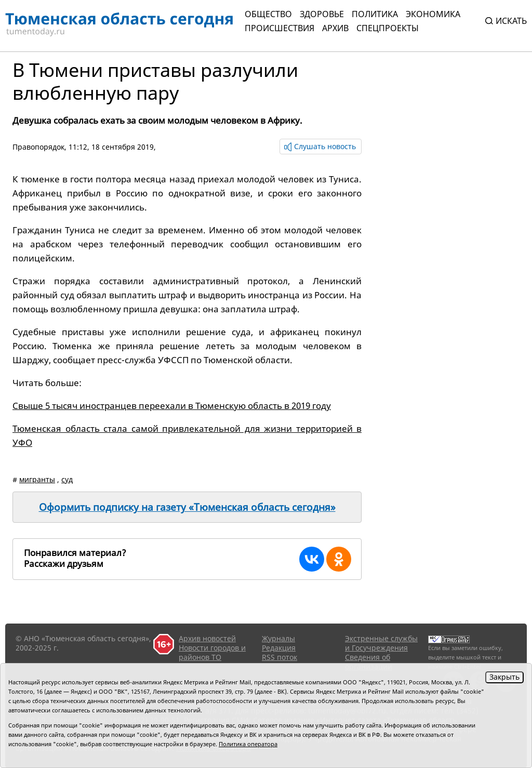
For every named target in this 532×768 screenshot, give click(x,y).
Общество (268, 14)
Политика (375, 14)
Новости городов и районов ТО (212, 652)
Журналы (278, 638)
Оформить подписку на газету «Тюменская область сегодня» (187, 507)
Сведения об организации (369, 662)
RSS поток (280, 657)
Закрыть (504, 677)
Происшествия (280, 28)
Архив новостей (207, 638)
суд (67, 479)
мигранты (37, 479)
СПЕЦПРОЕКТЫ (388, 28)
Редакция (279, 648)
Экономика (433, 14)
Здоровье (322, 14)
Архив (335, 28)
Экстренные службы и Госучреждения (381, 643)
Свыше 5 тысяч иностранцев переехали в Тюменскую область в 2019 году (172, 406)
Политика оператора (248, 744)
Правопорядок (38, 147)
